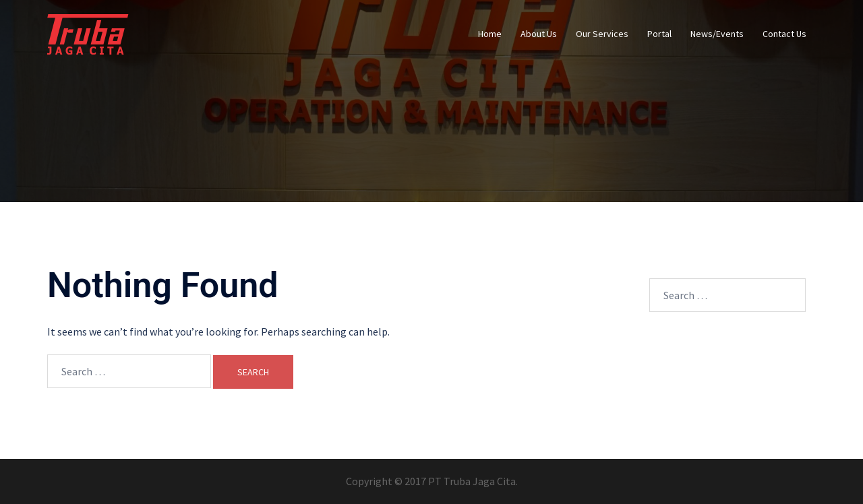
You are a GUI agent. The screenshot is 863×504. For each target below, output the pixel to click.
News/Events (717, 34)
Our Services (602, 34)
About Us (539, 34)
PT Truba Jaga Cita (472, 481)
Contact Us (784, 34)
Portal (659, 34)
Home (490, 34)
